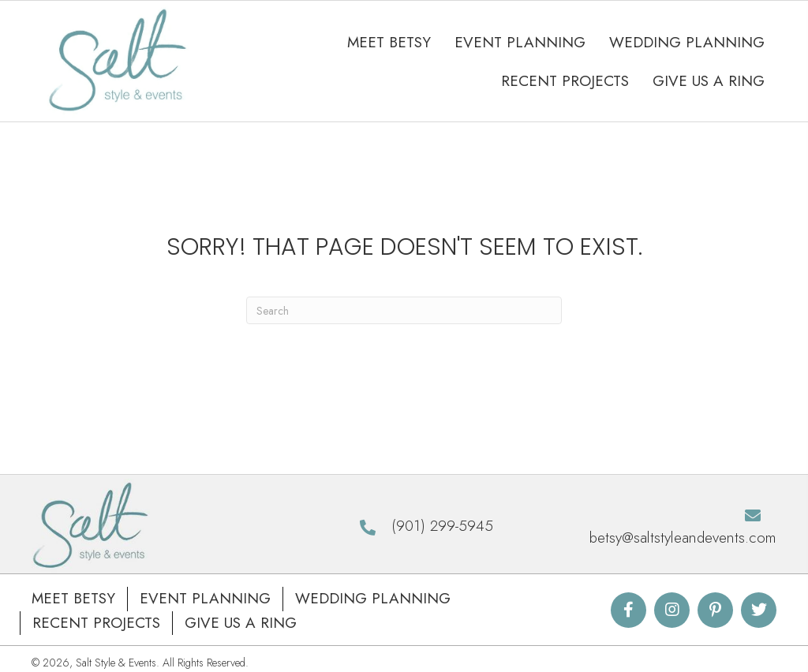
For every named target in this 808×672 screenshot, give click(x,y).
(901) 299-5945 (442, 526)
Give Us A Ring (241, 623)
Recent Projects (96, 623)
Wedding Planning (373, 599)
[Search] (404, 311)
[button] (628, 611)
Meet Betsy (73, 599)
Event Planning (205, 599)
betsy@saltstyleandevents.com (683, 538)
